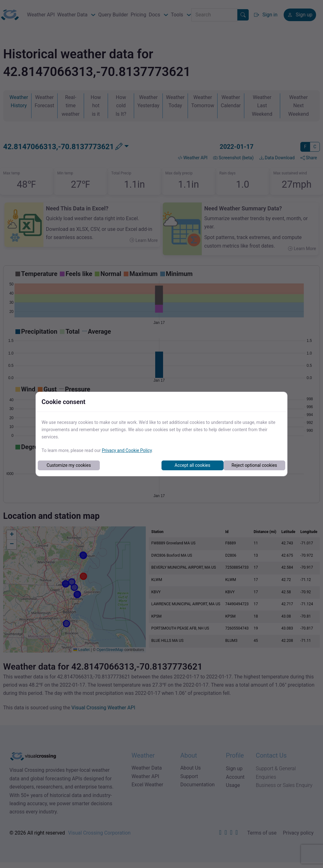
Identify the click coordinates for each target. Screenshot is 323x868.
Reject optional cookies (254, 465)
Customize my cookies (69, 465)
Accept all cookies (193, 465)
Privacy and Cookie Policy (127, 450)
